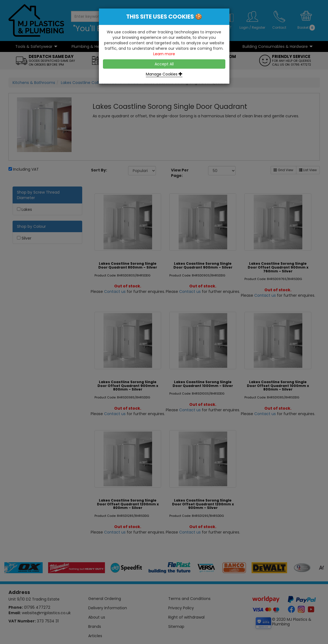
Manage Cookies (164, 74)
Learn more (164, 54)
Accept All (164, 64)
